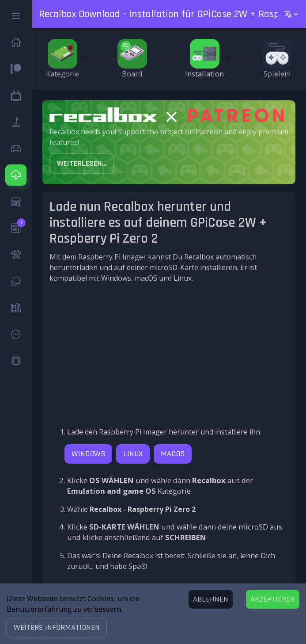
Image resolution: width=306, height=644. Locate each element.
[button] (57, 628)
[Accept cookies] (273, 599)
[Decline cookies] (211, 599)
